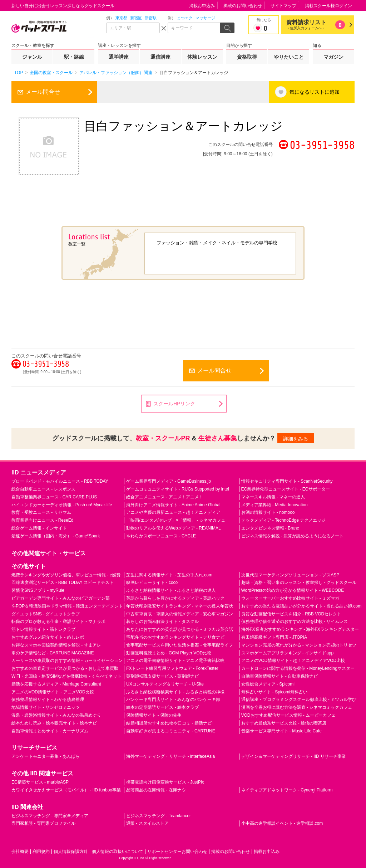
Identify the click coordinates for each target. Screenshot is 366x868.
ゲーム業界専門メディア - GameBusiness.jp (169, 481)
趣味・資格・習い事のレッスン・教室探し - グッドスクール (299, 582)
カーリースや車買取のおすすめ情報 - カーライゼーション (67, 660)
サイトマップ (283, 6)
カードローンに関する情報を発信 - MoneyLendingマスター (298, 668)
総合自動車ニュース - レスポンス (43, 489)
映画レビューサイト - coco (152, 582)
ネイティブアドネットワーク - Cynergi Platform (287, 790)
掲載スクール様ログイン (328, 6)
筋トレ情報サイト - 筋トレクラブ (43, 629)
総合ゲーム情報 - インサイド (39, 528)
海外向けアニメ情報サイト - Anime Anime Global (173, 505)
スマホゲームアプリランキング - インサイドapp (288, 653)
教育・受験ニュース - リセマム (41, 512)
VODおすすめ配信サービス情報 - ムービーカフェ (289, 715)
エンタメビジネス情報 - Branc (270, 528)
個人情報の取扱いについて (118, 852)
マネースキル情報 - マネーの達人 (273, 497)
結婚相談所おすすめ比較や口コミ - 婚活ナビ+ (170, 723)
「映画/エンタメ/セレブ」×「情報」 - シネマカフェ (175, 520)
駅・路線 (74, 57)
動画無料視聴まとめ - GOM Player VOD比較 (169, 653)
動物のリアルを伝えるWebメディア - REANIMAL (173, 528)
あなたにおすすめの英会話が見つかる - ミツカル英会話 (180, 629)
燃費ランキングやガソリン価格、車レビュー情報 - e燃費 (66, 575)
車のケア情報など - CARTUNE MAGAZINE (53, 653)
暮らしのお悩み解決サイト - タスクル (162, 621)
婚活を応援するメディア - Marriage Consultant (56, 684)
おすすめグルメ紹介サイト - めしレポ (48, 637)
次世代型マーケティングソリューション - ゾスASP (290, 575)
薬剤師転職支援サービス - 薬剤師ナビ (162, 676)
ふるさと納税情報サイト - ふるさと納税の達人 (171, 590)
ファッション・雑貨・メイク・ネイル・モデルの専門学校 (215, 243)
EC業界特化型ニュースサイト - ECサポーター (286, 489)
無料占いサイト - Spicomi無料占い (274, 692)
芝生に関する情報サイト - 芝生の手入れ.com (169, 575)
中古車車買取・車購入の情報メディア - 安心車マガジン (180, 614)
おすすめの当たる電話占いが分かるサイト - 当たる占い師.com (301, 606)
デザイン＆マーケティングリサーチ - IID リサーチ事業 (294, 756)
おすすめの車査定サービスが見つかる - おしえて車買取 (65, 668)
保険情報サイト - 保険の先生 (154, 715)
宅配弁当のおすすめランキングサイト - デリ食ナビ (175, 637)
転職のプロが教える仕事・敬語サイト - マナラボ (58, 621)
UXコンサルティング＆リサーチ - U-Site (165, 684)
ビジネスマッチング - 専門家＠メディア (50, 816)
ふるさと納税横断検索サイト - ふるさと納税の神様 (175, 692)
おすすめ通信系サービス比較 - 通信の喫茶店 (284, 723)
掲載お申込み (202, 6)
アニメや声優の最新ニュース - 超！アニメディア (173, 512)
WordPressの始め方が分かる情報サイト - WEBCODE (293, 590)
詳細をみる (296, 439)
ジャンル (32, 57)
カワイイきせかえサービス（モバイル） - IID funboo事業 (66, 790)
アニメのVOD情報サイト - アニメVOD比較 (53, 692)
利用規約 (41, 852)
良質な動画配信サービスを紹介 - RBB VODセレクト (291, 614)
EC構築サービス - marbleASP (40, 782)
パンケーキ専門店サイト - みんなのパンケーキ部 (173, 699)
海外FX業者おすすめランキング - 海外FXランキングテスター (300, 629)
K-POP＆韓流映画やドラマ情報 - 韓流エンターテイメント (67, 606)
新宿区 (136, 18)
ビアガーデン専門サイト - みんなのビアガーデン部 (61, 598)
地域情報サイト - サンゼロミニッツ (46, 707)
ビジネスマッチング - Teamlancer (159, 816)
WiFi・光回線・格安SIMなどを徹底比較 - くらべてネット (66, 676)
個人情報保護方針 (71, 852)
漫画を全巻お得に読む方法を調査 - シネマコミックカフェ (297, 707)
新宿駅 (151, 18)
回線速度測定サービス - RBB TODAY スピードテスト (63, 582)
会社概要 (20, 852)
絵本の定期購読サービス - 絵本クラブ (162, 707)
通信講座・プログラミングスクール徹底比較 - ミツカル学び (299, 699)
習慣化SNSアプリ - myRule (38, 590)
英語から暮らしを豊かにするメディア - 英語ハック (175, 598)
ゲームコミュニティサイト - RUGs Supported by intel (177, 489)
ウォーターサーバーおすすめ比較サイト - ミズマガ (290, 598)
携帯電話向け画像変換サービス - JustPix (165, 782)
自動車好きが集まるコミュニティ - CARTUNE (170, 731)
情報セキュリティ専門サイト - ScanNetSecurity (287, 481)
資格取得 (247, 57)
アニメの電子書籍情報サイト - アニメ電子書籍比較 (175, 660)
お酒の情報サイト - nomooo (268, 512)
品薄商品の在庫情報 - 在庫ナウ (156, 790)
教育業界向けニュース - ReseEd (42, 520)
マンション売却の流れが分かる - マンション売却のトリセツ (299, 645)
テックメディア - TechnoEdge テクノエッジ (284, 520)
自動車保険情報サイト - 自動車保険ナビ (280, 676)
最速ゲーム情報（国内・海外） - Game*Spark (56, 536)
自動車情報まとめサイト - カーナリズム (50, 731)
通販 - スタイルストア (147, 823)
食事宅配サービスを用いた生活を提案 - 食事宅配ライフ (180, 645)
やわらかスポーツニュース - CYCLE (161, 536)
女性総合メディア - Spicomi (268, 684)
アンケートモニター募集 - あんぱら (46, 756)
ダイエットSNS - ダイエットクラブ (46, 614)
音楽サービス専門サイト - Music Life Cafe (281, 731)
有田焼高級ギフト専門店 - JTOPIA (274, 637)
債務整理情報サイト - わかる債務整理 (48, 699)
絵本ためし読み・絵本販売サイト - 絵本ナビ (54, 723)
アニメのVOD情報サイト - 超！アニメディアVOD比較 (293, 660)
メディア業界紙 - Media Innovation (274, 505)
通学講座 (119, 57)
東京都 (121, 18)
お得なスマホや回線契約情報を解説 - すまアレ (56, 645)
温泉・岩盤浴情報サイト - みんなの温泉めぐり (56, 715)
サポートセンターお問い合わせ (177, 852)
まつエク (185, 18)
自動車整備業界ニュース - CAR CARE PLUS (54, 497)
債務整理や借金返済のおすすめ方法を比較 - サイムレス (295, 621)
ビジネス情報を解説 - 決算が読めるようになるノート (293, 536)
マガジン (333, 57)
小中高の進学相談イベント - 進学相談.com (282, 823)
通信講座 (160, 57)
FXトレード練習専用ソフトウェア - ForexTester (172, 668)
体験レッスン (202, 57)
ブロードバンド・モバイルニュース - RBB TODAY (60, 481)
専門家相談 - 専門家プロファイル (43, 823)
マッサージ (205, 18)
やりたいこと (289, 57)
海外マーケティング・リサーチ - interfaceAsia (170, 756)
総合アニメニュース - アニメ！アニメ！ (165, 497)
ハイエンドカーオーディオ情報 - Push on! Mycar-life (62, 505)
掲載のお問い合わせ (243, 6)
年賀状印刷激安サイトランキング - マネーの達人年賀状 (180, 606)
